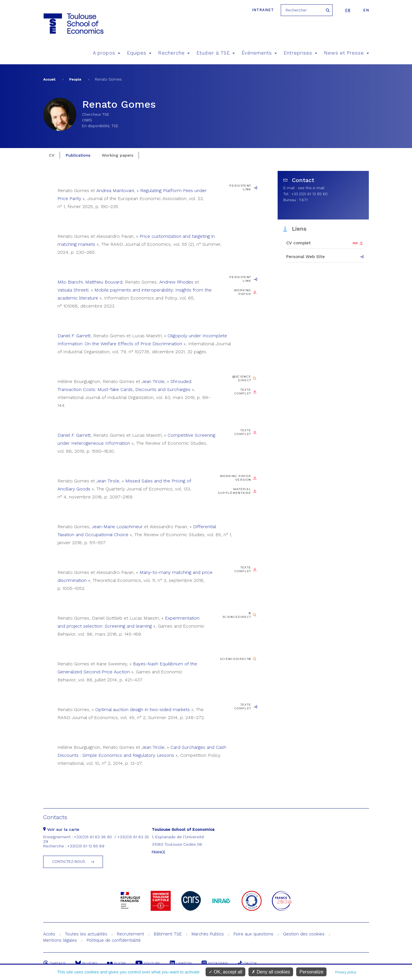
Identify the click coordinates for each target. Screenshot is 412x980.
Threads (54, 963)
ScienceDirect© (235, 659)
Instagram (215, 963)
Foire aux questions (253, 934)
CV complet (298, 243)
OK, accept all (225, 972)
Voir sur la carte (61, 829)
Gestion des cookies (304, 934)
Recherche (174, 53)
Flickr (116, 963)
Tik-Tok (247, 963)
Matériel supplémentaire (234, 491)
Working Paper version (236, 478)
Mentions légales (60, 940)
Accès (49, 934)
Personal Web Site (305, 257)
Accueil (49, 79)
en (366, 10)
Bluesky (86, 963)
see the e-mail (311, 188)
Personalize (311, 972)
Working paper (243, 292)
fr (348, 10)
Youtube (148, 963)
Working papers (118, 155)
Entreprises (300, 53)
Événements (259, 53)
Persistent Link (240, 187)
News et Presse (346, 53)
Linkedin (181, 963)
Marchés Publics (208, 934)
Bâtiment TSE (168, 934)
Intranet (263, 10)
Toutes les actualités (86, 934)
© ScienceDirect (237, 615)
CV (52, 155)
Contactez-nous (69, 862)
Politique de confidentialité (114, 940)
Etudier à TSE (216, 53)
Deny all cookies (271, 972)
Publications (78, 155)
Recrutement (131, 934)
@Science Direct (242, 378)
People (75, 79)
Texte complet (243, 392)
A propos (107, 53)
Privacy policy (346, 972)
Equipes (139, 53)
